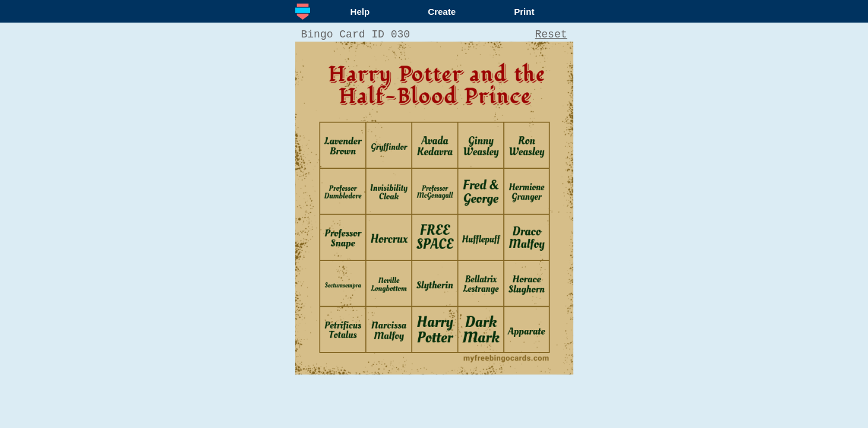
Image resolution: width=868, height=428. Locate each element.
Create (442, 12)
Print (524, 12)
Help (360, 12)
